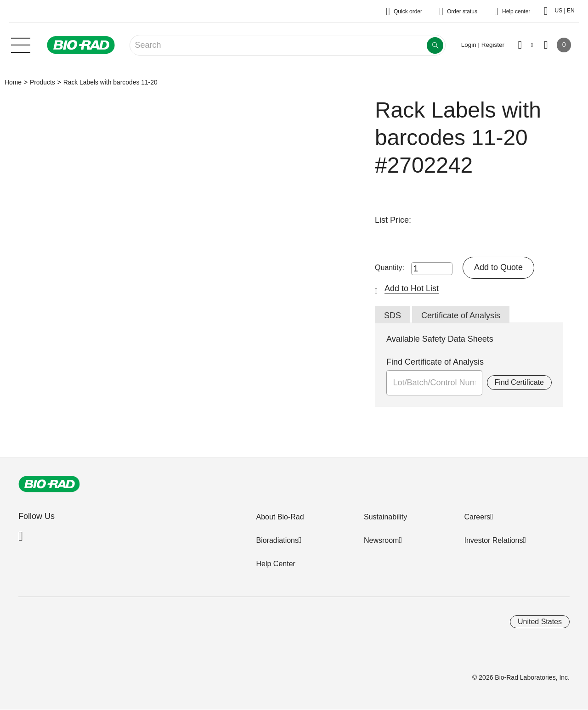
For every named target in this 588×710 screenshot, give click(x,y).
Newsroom (381, 540)
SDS (393, 316)
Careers (477, 517)
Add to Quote (498, 267)
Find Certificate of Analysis (435, 362)
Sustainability (385, 517)
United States (540, 622)
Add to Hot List (412, 288)
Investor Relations (493, 540)
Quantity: (390, 268)
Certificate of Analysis (461, 316)
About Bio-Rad (280, 517)
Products (42, 82)
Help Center (275, 564)
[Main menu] (21, 44)
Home (13, 82)
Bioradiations (277, 540)
